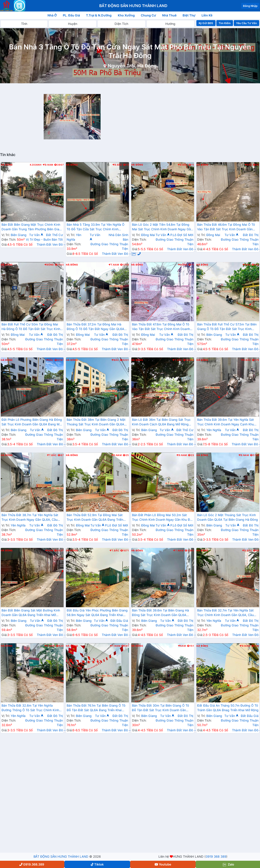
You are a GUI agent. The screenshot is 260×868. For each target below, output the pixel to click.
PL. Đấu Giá (71, 15)
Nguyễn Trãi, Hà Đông (132, 66)
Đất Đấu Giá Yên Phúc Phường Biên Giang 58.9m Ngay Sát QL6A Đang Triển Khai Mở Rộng (97, 613)
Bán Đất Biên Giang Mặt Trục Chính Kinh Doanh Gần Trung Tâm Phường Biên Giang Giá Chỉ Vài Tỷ (32, 227)
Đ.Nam (48, 165)
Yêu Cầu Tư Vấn (246, 23)
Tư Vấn (36, 235)
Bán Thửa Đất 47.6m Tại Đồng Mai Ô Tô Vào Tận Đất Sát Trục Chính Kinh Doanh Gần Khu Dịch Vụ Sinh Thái (161, 327)
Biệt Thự (189, 15)
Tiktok (97, 864)
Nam (246, 265)
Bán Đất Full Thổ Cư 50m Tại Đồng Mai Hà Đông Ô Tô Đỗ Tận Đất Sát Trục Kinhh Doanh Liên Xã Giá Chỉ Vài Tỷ (32, 327)
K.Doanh (36, 165)
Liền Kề (207, 15)
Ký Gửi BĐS (206, 23)
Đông (49, 265)
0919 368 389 (216, 857)
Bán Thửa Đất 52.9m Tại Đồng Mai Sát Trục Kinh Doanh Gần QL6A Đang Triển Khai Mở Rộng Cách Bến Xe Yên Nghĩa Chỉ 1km (97, 518)
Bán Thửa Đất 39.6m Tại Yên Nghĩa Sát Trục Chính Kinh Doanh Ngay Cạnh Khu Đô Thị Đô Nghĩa (226, 422)
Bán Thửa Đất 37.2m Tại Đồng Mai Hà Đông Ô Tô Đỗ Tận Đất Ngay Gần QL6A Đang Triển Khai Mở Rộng (95, 327)
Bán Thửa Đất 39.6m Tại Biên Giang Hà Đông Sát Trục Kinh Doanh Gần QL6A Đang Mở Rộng (160, 613)
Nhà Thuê (169, 15)
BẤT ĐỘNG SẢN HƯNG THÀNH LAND (61, 857)
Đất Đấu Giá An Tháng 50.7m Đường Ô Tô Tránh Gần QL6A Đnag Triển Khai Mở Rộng (228, 708)
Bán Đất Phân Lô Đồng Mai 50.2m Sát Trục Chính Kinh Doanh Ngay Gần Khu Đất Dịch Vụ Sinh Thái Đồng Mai (163, 518)
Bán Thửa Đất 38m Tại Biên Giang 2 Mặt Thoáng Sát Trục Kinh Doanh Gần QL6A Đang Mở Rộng (96, 422)
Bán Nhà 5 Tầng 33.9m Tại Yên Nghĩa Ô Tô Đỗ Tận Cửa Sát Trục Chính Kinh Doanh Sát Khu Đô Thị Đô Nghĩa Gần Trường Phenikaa (96, 227)
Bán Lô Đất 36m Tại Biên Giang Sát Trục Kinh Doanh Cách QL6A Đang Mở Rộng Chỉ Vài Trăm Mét (161, 422)
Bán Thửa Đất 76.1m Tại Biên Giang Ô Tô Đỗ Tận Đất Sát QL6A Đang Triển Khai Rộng (96, 708)
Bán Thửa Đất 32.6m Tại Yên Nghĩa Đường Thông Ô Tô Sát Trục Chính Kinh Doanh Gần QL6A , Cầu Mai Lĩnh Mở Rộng (32, 708)
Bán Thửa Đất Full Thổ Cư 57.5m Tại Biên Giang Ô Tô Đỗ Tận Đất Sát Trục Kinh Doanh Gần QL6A (227, 327)
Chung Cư (148, 15)
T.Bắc (177, 360)
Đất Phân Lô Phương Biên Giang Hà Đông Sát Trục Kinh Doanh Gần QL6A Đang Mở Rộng (32, 422)
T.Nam (114, 265)
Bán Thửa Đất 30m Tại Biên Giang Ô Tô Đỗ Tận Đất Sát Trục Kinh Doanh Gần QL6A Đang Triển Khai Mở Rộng (161, 708)
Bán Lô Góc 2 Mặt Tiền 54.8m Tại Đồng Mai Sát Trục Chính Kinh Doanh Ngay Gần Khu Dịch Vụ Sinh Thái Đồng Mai (162, 227)
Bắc (248, 165)
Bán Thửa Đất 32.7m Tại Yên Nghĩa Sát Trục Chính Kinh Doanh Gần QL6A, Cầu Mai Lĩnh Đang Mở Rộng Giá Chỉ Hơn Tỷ (226, 613)
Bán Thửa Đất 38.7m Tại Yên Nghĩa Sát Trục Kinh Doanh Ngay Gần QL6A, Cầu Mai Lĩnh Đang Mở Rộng (30, 518)
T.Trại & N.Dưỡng (99, 15)
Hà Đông (7, 165)
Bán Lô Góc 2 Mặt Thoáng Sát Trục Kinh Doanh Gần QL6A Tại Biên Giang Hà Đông (228, 517)
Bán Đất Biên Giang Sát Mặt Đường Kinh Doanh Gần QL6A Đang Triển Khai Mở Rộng (31, 613)
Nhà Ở (52, 15)
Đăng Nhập (250, 6)
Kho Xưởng (126, 15)
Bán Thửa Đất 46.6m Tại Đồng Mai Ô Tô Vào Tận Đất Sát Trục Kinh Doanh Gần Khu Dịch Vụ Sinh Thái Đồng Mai (226, 227)
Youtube (163, 864)
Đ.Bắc (117, 165)
